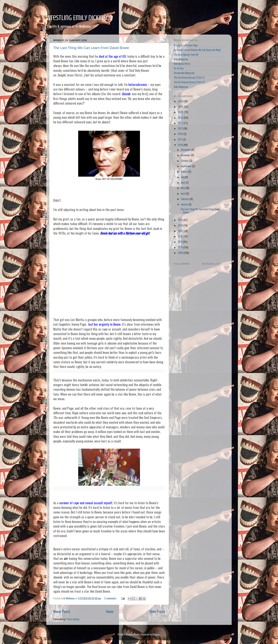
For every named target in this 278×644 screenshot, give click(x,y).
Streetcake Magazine (184, 73)
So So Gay (179, 68)
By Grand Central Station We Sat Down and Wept (197, 50)
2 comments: (111, 598)
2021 (181, 128)
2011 (180, 242)
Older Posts (157, 611)
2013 (181, 231)
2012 (181, 236)
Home (110, 611)
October (185, 161)
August (185, 171)
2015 (181, 220)
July (183, 177)
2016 (181, 145)
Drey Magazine (181, 59)
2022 (181, 123)
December (186, 150)
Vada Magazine (181, 87)
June (183, 182)
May (183, 188)
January (185, 204)
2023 (181, 118)
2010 (181, 247)
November (186, 155)
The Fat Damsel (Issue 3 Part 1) (189, 77)
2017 (181, 139)
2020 (181, 134)
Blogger (156, 634)
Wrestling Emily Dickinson (80, 18)
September (186, 166)
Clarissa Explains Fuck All (186, 54)
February (185, 199)
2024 (181, 112)
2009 (181, 253)
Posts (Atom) (73, 619)
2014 (181, 225)
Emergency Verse (182, 64)
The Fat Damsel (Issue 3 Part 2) (189, 82)
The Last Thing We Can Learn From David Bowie (91, 48)
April (183, 193)
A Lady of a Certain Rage (186, 45)
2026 (181, 101)
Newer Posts (62, 611)
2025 (181, 107)
